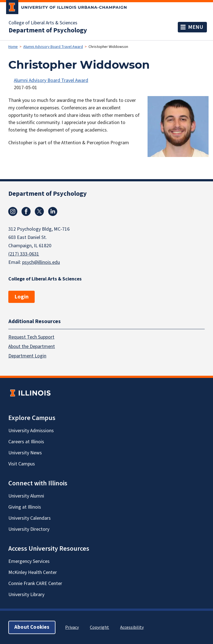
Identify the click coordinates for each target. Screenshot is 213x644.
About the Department (32, 347)
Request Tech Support (31, 337)
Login (21, 297)
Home (13, 47)
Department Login (27, 356)
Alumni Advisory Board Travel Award (53, 47)
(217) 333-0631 (24, 254)
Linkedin (53, 212)
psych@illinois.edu (41, 262)
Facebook (26, 212)
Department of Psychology (48, 30)
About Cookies (32, 627)
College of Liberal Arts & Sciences (43, 23)
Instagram (13, 212)
